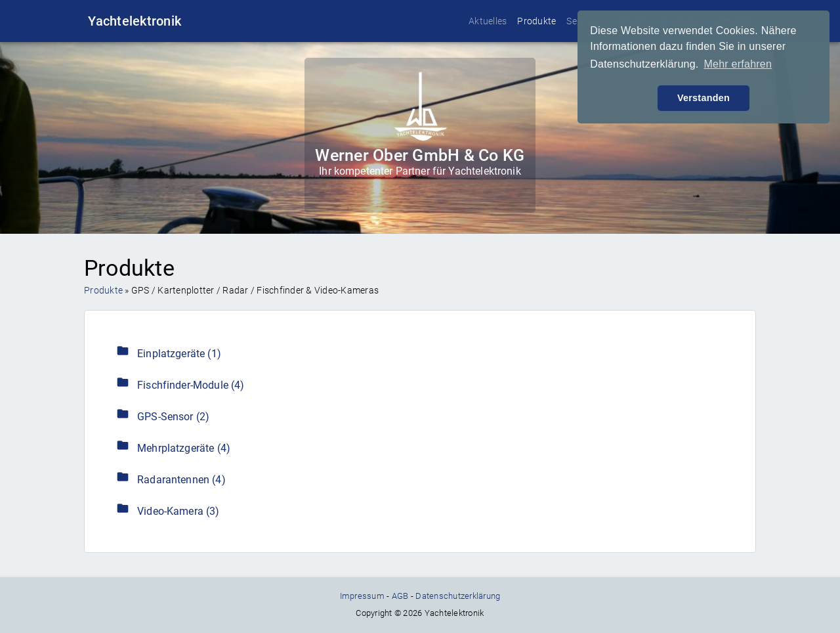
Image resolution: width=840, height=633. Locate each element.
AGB (400, 596)
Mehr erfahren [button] (738, 64)
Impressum (362, 596)
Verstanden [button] (703, 98)
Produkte (536, 21)
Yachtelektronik (135, 21)
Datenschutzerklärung (458, 596)
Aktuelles (488, 21)
